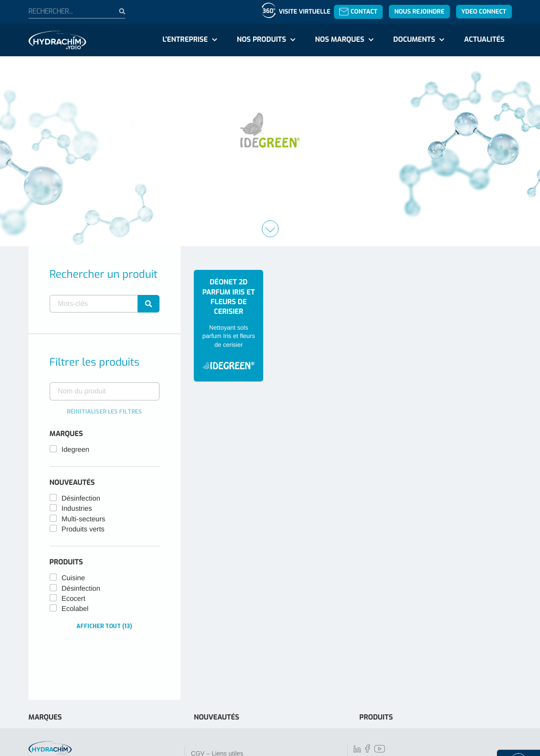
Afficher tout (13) (104, 626)
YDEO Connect (484, 12)
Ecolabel (75, 609)
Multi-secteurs (83, 519)
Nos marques (340, 40)
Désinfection (81, 499)
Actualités (484, 40)
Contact (358, 12)
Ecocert (73, 599)
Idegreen (75, 450)
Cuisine (73, 578)
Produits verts (83, 529)
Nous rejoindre (419, 12)
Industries (77, 509)
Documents (414, 40)
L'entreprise (185, 40)
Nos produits (261, 40)
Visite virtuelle (304, 12)
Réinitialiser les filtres (104, 412)
